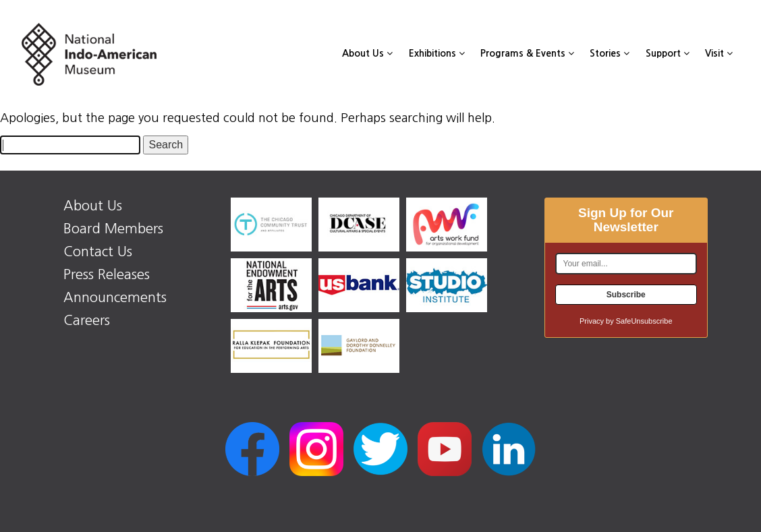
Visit (719, 53)
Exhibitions (437, 53)
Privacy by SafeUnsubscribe (626, 321)
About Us (367, 53)
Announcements (115, 297)
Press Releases (107, 274)
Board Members (113, 229)
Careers (87, 320)
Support (668, 53)
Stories (610, 53)
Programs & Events (527, 53)
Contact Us (98, 252)
